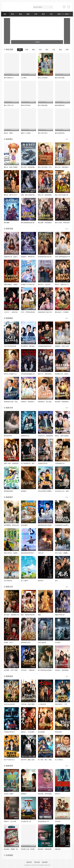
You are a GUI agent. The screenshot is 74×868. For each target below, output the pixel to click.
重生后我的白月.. (9, 78)
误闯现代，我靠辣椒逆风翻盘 (64, 670)
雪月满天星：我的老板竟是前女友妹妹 (32, 346)
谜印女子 (58, 794)
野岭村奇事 (58, 732)
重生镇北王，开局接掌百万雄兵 (64, 312)
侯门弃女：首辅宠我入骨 (11, 615)
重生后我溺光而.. (60, 133)
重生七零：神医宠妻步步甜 (63, 167)
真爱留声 (24, 794)
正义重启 (24, 78)
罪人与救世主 (59, 760)
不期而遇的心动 (60, 463)
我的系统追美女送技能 (45, 525)
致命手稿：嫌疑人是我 (28, 760)
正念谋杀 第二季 (26, 821)
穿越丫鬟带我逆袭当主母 (62, 257)
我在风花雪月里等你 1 (28, 553)
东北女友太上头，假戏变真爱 (64, 491)
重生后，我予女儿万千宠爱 (12, 195)
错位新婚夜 (41, 732)
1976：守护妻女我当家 (28, 312)
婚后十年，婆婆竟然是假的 (46, 374)
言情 (36, 14)
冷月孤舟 (58, 642)
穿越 (20, 14)
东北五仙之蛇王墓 (9, 704)
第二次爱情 (24, 581)
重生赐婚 (7, 223)
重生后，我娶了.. (9, 133)
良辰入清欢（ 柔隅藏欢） (63, 553)
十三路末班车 (42, 704)
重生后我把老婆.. (43, 105)
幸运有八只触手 (9, 794)
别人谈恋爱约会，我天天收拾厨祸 (31, 463)
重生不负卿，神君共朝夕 (62, 223)
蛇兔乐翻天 (24, 525)
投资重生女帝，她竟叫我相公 (64, 374)
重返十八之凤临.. (26, 133)
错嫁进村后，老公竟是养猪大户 (47, 402)
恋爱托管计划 (25, 436)
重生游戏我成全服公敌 (28, 223)
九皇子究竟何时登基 (10, 346)
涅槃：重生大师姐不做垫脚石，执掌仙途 (33, 195)
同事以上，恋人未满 (10, 821)
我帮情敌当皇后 (26, 642)
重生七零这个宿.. (9, 105)
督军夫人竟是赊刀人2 (10, 374)
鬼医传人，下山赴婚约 (28, 732)
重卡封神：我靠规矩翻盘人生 (30, 167)
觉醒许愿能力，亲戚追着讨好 (13, 284)
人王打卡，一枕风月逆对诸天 (13, 312)
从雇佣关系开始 (43, 463)
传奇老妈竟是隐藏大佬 (28, 374)
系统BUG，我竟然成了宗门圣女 (31, 402)
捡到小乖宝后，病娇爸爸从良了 (13, 553)
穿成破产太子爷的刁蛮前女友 (30, 284)
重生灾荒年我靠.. (60, 78)
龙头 (56, 581)
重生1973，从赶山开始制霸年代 (48, 284)
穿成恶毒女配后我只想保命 (46, 257)
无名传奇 (58, 821)
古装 (51, 14)
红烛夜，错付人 (9, 642)
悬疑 (60, 50)
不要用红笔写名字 (9, 732)
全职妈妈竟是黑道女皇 (45, 346)
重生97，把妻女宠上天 (62, 284)
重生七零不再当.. (43, 133)
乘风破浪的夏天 (9, 491)
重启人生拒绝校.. (43, 78)
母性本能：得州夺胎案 (45, 794)
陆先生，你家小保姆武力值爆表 (64, 436)
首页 (5, 14)
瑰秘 (39, 615)
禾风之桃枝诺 (42, 642)
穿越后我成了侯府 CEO (45, 312)
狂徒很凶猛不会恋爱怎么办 (63, 525)
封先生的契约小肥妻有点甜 (46, 491)
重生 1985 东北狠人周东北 (63, 195)
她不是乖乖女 (8, 436)
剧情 (67, 50)
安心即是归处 (8, 581)
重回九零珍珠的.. (26, 105)
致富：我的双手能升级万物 (29, 615)
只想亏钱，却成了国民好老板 (30, 704)
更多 (68, 139)
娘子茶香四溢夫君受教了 (45, 670)
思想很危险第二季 (43, 821)
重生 (13, 14)
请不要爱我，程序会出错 (11, 525)
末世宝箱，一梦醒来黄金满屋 (30, 670)
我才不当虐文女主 (9, 760)
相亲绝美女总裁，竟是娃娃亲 (13, 402)
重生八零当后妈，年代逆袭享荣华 (48, 167)
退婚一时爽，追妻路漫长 (11, 463)
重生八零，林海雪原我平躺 (46, 195)
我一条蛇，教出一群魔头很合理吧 (48, 760)
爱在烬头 (41, 581)
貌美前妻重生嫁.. (60, 105)
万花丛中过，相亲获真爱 (45, 436)
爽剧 (28, 14)
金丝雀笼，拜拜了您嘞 (11, 670)
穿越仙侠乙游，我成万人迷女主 (13, 257)
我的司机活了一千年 (61, 704)
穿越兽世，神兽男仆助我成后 (30, 257)
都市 (43, 14)
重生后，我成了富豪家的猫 (12, 167)
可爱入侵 (41, 553)
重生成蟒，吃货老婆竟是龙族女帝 (48, 223)
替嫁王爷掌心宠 (60, 615)
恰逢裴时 (24, 491)
